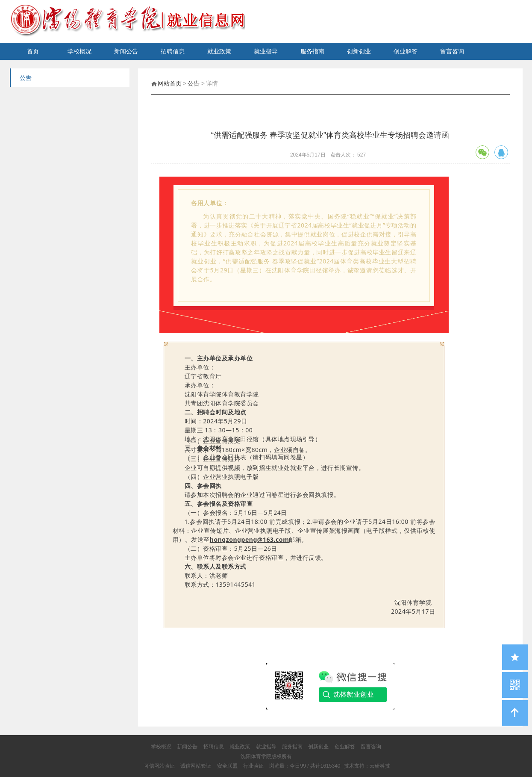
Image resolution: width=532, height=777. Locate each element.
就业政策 (219, 51)
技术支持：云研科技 (367, 766)
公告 (194, 83)
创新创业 (359, 51)
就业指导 (266, 51)
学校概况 (79, 51)
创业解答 (406, 51)
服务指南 (312, 51)
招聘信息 (173, 51)
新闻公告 (126, 51)
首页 (33, 51)
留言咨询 (452, 51)
